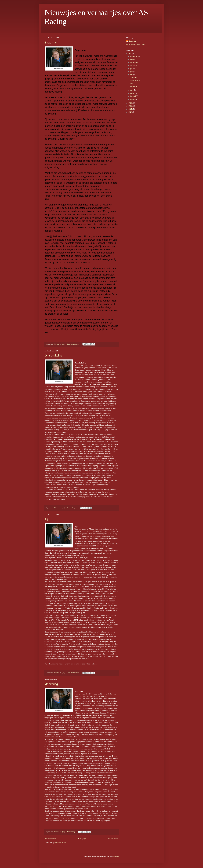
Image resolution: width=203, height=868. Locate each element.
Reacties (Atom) (61, 843)
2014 (130, 112)
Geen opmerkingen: (73, 344)
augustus (134, 65)
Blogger (116, 856)
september (134, 62)
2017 (130, 103)
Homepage (82, 839)
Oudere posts (113, 839)
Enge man (51, 43)
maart (133, 93)
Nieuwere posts (51, 839)
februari (133, 96)
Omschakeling (54, 356)
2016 (130, 106)
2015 (130, 109)
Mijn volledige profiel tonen (135, 45)
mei (132, 75)
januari (133, 99)
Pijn (47, 519)
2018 (130, 54)
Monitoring (51, 684)
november (134, 56)
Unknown (132, 41)
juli (132, 69)
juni (132, 72)
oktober (133, 60)
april (132, 90)
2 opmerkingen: (72, 508)
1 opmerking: (71, 832)
